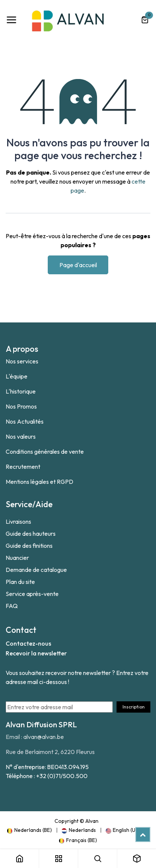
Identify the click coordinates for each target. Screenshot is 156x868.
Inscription (134, 707)
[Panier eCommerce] (145, 20)
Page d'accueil (78, 265)
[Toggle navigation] (11, 20)
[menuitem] (30, 830)
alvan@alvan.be (44, 737)
